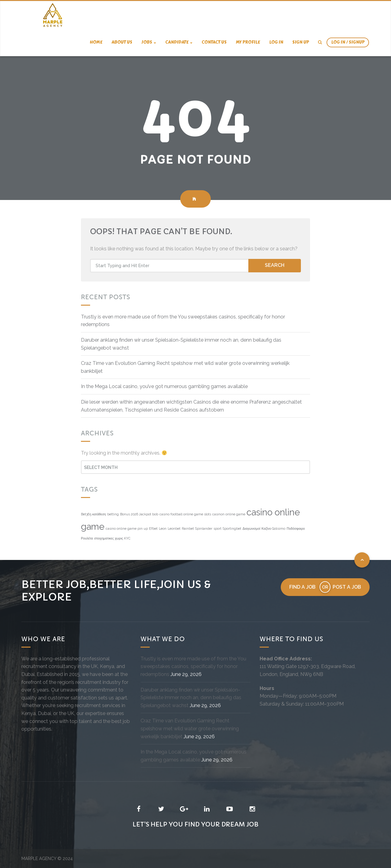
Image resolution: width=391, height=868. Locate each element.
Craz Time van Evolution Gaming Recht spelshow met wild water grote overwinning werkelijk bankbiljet (190, 728)
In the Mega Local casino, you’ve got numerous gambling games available (164, 386)
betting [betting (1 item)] (113, 514)
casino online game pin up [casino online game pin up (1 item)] (127, 528)
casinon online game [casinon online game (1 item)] (229, 514)
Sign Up (301, 42)
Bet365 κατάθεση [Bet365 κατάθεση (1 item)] (93, 514)
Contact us (214, 42)
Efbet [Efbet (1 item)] (153, 528)
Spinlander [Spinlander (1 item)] (204, 528)
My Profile (248, 42)
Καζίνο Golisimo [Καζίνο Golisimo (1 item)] (273, 528)
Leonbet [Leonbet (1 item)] (174, 528)
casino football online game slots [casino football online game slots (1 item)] (185, 514)
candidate (179, 42)
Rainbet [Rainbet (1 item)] (188, 528)
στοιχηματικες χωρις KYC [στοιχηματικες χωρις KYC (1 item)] (112, 538)
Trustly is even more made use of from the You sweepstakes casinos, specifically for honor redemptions (193, 666)
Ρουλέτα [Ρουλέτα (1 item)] (87, 538)
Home (96, 42)
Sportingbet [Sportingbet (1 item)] (232, 528)
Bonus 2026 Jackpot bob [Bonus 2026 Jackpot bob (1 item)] (139, 514)
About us (122, 42)
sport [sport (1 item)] (217, 528)
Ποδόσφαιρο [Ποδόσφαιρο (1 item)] (296, 528)
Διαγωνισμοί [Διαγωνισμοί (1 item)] (251, 528)
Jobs (149, 42)
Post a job (347, 587)
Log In (276, 42)
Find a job (302, 587)
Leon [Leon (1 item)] (163, 528)
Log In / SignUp (348, 42)
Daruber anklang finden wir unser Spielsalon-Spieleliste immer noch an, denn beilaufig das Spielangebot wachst (191, 698)
